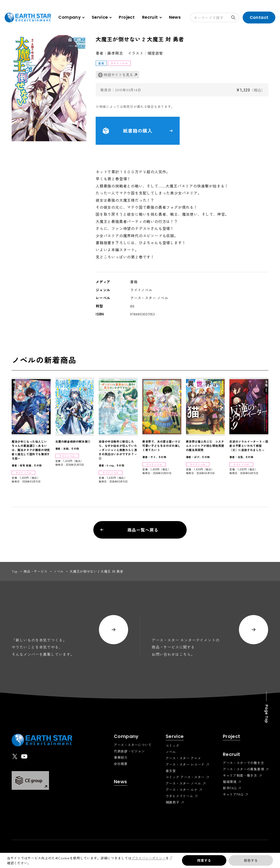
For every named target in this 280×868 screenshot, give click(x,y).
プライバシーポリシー (149, 858)
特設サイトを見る (116, 75)
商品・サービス (36, 571)
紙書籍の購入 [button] (138, 131)
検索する (235, 18)
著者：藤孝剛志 (109, 53)
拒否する (251, 860)
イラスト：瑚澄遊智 (145, 53)
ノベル (59, 571)
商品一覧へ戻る (129, 530)
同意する (204, 860)
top (15, 571)
